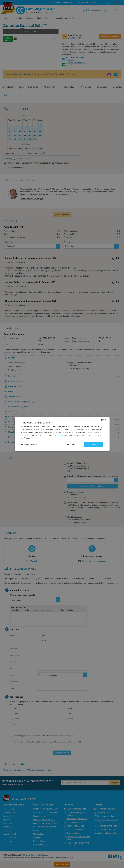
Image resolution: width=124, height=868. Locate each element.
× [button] (106, 420)
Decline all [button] (72, 444)
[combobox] (102, 420)
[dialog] (62, 434)
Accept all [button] (93, 444)
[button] (29, 445)
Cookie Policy (57, 435)
